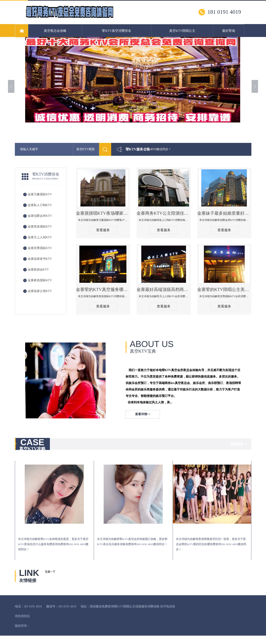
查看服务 (103, 230)
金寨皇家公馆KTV (40, 291)
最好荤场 (229, 31)
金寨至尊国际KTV (40, 248)
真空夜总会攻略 (55, 31)
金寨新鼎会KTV (38, 270)
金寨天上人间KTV (40, 237)
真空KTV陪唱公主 (182, 31)
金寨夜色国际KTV (40, 280)
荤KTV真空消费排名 (117, 31)
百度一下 (50, 572)
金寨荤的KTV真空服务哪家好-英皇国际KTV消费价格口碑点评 (103, 289)
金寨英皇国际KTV (40, 227)
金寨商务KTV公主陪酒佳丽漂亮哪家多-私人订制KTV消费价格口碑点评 (164, 213)
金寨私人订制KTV (40, 205)
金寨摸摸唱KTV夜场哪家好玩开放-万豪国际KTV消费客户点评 (103, 213)
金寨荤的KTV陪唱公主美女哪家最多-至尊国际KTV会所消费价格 (224, 289)
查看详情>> (143, 414)
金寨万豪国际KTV (40, 194)
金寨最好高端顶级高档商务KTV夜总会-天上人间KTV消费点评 (164, 289)
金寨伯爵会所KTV (40, 216)
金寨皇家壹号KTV (40, 259)
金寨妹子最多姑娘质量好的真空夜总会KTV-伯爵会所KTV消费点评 (224, 213)
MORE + (239, 444)
